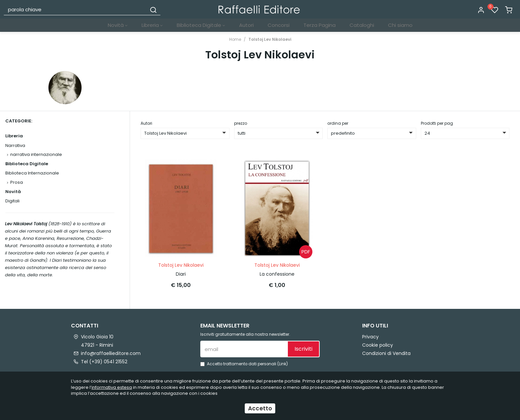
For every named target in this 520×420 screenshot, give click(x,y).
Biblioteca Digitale (201, 25)
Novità (118, 25)
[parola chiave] (75, 9)
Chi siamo (400, 25)
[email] (244, 348)
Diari (181, 273)
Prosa (17, 182)
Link (283, 363)
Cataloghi (362, 25)
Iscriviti (303, 348)
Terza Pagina (320, 25)
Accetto (260, 408)
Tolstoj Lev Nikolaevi (270, 39)
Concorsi (279, 25)
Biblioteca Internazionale (32, 173)
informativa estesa (112, 387)
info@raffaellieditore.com (111, 353)
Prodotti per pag (437, 123)
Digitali (12, 201)
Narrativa (15, 145)
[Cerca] (153, 9)
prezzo (241, 123)
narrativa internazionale (36, 154)
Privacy (370, 336)
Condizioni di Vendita (386, 353)
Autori (246, 25)
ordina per (338, 123)
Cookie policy (378, 344)
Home (235, 39)
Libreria (152, 25)
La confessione (277, 273)
